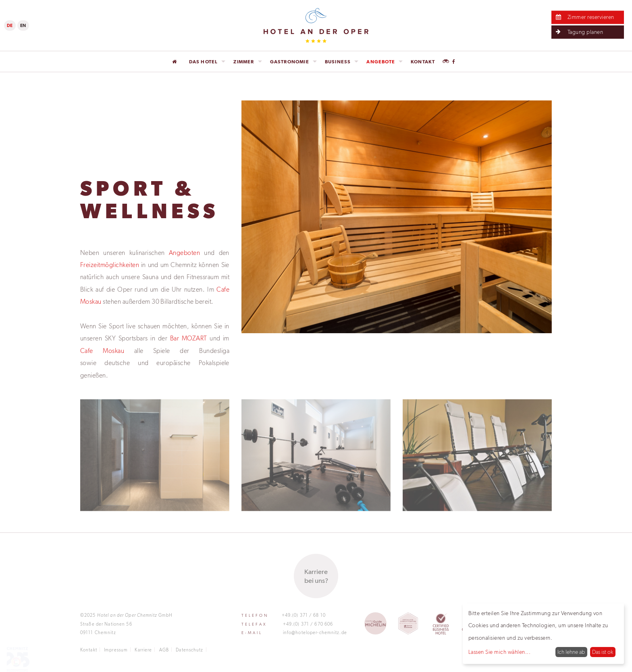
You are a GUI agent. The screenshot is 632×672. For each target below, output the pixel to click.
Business (338, 62)
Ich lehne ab (571, 652)
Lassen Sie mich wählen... (499, 652)
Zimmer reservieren (584, 17)
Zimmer (244, 62)
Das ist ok (603, 652)
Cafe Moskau (102, 350)
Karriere (143, 650)
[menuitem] (177, 62)
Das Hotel (204, 62)
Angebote (381, 62)
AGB (164, 650)
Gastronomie (290, 62)
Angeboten (184, 252)
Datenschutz (189, 650)
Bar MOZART (189, 338)
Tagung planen (578, 32)
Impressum (116, 650)
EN (23, 25)
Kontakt (423, 62)
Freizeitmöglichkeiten (110, 265)
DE (10, 25)
